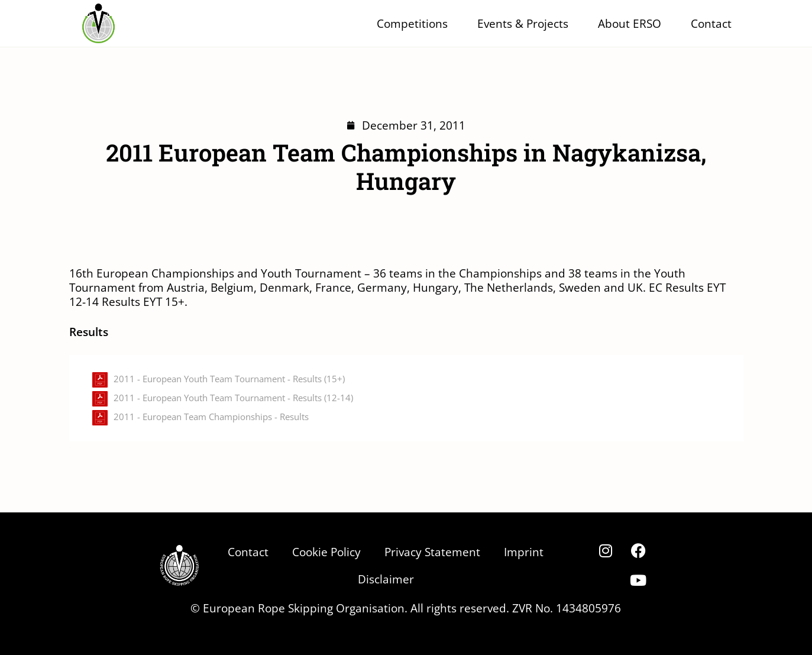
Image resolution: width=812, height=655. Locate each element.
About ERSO (633, 23)
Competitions (415, 23)
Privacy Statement (432, 552)
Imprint (524, 552)
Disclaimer (386, 579)
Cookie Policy (326, 552)
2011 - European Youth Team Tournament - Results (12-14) (233, 398)
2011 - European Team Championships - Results (211, 417)
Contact (711, 23)
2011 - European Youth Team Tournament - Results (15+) (229, 379)
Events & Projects (526, 23)
